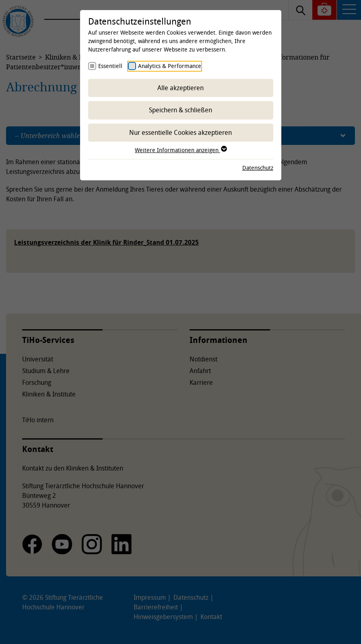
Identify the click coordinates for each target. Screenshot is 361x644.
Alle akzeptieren (180, 88)
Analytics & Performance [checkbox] (170, 66)
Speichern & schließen (180, 110)
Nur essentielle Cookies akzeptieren (180, 132)
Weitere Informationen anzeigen (180, 150)
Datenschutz (258, 168)
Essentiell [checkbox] (110, 66)
